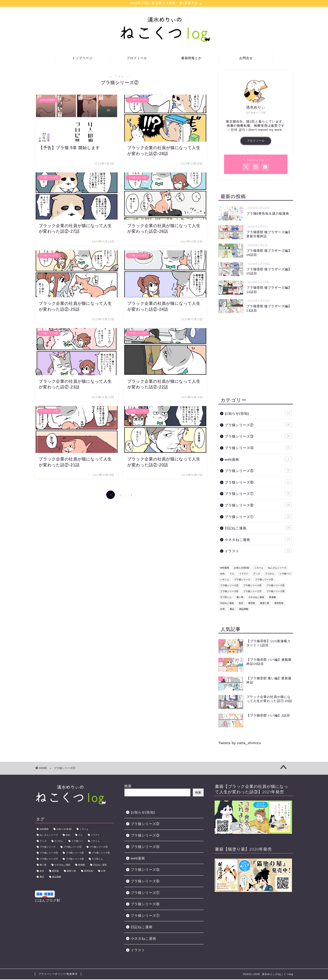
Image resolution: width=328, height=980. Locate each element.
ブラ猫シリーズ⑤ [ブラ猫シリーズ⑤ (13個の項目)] (275, 586)
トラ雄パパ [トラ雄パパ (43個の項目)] (285, 574)
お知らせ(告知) (258, 414)
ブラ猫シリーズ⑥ (258, 483)
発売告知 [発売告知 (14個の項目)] (279, 604)
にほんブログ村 (48, 901)
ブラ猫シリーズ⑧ (258, 506)
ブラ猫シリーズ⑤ (258, 471)
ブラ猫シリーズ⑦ (258, 494)
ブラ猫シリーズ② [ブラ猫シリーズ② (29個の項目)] (264, 580)
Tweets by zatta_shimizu (240, 744)
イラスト (258, 551)
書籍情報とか (191, 59)
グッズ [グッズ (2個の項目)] (257, 574)
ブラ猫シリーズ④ (258, 448)
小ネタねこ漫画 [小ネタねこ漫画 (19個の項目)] (256, 598)
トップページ (82, 59)
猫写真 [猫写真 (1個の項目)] (252, 604)
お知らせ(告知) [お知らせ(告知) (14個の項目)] (242, 568)
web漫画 (258, 460)
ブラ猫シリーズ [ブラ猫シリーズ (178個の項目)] (242, 580)
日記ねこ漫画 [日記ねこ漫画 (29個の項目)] (227, 604)
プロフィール (137, 59)
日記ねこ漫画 (258, 528)
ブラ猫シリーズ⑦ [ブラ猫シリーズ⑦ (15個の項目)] (252, 592)
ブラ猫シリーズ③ (258, 437)
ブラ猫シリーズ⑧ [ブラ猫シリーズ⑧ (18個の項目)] (275, 592)
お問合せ (246, 59)
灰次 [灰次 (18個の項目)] (241, 604)
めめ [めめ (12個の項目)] (222, 574)
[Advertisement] (256, 356)
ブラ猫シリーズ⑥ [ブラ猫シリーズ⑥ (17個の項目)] (229, 592)
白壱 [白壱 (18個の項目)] (222, 610)
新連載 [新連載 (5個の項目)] (273, 598)
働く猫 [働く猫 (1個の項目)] (240, 598)
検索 (128, 787)
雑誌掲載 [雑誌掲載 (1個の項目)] (244, 610)
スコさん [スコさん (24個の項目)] (270, 574)
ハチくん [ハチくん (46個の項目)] (225, 580)
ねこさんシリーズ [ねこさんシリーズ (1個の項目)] (277, 568)
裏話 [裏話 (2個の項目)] (232, 610)
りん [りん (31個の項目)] (232, 574)
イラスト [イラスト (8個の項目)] (244, 574)
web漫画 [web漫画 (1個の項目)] (225, 568)
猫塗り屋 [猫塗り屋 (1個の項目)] (265, 604)
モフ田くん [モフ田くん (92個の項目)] (226, 598)
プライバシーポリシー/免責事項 (58, 975)
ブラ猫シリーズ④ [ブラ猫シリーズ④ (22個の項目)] (252, 586)
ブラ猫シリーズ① (258, 517)
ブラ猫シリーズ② (258, 425)
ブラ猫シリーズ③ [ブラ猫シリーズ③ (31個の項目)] (229, 586)
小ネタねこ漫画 (258, 540)
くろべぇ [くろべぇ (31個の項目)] (259, 568)
